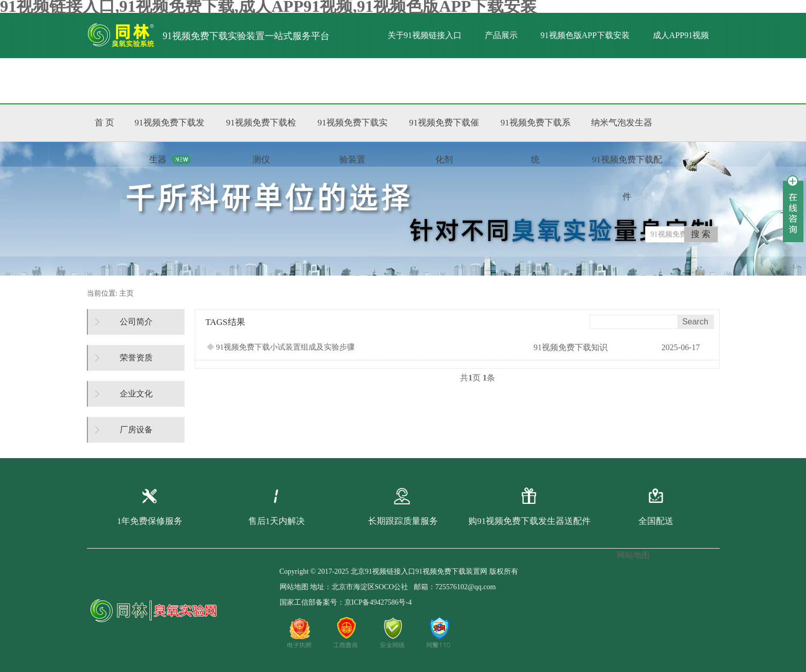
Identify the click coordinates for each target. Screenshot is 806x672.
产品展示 (501, 35)
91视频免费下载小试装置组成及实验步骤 (281, 347)
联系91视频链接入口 (296, 80)
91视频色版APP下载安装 (585, 35)
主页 (126, 293)
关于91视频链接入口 (425, 35)
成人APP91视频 (681, 35)
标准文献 (219, 80)
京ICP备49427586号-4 (378, 602)
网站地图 (294, 587)
